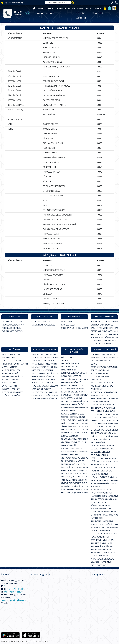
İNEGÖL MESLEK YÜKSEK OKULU (43, 389)
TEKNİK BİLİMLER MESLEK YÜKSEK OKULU (45, 361)
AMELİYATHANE (97, 389)
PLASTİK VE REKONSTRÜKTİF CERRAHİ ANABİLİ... (104, 524)
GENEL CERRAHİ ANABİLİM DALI (102, 449)
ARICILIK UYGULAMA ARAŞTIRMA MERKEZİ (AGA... (75, 430)
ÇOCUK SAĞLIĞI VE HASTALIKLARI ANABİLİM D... (104, 414)
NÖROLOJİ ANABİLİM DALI (100, 506)
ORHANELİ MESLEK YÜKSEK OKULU (44, 377)
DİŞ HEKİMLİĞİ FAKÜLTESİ (11, 355)
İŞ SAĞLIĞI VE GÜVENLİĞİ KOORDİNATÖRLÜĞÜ (75, 395)
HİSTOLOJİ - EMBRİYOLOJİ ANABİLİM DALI (104, 477)
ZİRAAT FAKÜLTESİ (9, 383)
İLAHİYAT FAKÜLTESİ (9, 386)
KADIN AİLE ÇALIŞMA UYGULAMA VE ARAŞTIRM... (75, 433)
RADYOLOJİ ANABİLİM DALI (101, 531)
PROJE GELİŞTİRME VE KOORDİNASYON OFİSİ (75, 379)
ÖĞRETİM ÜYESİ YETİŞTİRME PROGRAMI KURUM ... (75, 467)
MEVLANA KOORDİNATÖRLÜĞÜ (73, 414)
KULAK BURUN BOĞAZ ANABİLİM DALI (104, 496)
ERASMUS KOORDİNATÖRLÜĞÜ (73, 405)
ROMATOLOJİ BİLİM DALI (100, 537)
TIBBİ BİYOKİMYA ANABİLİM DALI (103, 408)
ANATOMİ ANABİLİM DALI (100, 395)
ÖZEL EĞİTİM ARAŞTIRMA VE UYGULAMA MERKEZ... (75, 489)
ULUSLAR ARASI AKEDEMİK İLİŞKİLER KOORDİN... (75, 401)
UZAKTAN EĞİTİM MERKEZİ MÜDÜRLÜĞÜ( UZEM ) (75, 483)
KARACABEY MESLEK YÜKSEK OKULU (45, 367)
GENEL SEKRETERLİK (69, 370)
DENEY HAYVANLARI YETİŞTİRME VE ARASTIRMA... (104, 421)
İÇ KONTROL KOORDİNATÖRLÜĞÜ (73, 392)
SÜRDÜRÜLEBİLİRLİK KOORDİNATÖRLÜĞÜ (75, 408)
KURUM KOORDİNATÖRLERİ (71, 376)
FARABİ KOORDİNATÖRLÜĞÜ (72, 411)
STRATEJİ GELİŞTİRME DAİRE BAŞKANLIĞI (104, 331)
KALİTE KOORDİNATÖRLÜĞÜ (71, 398)
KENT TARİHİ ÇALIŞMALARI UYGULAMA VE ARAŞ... (75, 493)
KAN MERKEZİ (96, 487)
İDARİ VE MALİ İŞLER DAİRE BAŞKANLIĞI (104, 322)
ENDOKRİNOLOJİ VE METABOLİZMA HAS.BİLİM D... (104, 427)
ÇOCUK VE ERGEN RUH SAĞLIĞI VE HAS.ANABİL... (104, 417)
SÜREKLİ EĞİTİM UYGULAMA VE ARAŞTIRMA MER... (75, 420)
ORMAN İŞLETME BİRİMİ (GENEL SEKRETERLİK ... (75, 486)
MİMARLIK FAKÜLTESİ (10, 367)
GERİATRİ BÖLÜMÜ (98, 443)
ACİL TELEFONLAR (68, 357)
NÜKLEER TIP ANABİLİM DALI (101, 509)
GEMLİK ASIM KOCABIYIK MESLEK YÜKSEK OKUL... (45, 386)
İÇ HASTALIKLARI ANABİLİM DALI (103, 559)
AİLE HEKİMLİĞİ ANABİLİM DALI (102, 386)
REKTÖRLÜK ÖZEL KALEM (71, 364)
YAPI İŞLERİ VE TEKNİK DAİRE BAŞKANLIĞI (104, 334)
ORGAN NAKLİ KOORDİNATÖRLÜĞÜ (104, 512)
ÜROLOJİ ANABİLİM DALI (100, 556)
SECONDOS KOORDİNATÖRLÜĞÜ (73, 417)
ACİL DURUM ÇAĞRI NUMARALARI (103, 355)
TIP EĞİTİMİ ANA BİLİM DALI (101, 465)
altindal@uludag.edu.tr (13, 592)
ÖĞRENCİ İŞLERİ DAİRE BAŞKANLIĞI (104, 341)
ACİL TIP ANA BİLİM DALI (100, 370)
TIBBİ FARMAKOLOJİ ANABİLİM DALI (104, 433)
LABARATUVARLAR (98, 380)
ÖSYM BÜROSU (67, 322)
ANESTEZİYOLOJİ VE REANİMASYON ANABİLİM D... (104, 392)
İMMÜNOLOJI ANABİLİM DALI (101, 562)
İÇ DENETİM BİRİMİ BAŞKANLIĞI (73, 389)
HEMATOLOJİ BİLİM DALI (100, 474)
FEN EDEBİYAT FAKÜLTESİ (11, 361)
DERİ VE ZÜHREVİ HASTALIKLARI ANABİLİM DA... (104, 424)
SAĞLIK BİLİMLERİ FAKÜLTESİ (12, 377)
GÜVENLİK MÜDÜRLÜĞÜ (70, 455)
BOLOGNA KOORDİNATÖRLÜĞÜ (73, 386)
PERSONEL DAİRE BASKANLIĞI (102, 344)
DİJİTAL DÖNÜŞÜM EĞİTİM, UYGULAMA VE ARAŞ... (75, 477)
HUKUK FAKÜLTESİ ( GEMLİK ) (12, 389)
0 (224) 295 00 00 (15, 589)
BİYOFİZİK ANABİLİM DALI (100, 402)
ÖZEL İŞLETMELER (68, 325)
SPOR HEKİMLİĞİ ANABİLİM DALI (103, 540)
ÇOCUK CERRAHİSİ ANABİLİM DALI (103, 411)
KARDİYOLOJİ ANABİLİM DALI (101, 493)
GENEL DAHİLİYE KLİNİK (99, 455)
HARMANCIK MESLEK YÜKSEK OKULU (45, 395)
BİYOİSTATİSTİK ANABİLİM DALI (102, 405)
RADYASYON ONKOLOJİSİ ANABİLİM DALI (104, 528)
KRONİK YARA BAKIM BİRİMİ (101, 490)
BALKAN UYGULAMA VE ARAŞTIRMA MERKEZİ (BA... (75, 471)
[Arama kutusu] (58, 3)
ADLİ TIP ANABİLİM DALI (100, 373)
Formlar (58, 9)
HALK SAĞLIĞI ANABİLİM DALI (102, 471)
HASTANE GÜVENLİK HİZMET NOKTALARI (104, 358)
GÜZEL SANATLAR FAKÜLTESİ (13, 392)
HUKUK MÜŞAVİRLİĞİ (69, 445)
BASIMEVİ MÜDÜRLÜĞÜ (70, 436)
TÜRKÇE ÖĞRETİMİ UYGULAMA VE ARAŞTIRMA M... (75, 427)
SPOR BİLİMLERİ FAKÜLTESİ (12, 373)
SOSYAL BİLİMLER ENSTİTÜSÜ (13, 325)
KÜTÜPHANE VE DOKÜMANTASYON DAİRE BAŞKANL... (104, 338)
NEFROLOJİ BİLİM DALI (99, 502)
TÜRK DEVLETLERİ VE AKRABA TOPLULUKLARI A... (75, 480)
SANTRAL (65, 361)
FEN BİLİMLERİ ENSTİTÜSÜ (11, 328)
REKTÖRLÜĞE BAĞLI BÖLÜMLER (73, 464)
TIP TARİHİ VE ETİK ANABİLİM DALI (104, 553)
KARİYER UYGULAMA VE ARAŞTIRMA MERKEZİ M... (75, 423)
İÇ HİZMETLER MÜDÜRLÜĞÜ (71, 449)
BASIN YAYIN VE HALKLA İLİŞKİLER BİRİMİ (75, 373)
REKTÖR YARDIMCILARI (70, 367)
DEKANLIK (95, 364)
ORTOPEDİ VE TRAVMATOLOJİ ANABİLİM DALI (104, 515)
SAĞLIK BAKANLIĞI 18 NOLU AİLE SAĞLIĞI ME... (75, 328)
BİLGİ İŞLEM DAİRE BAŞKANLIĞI (102, 325)
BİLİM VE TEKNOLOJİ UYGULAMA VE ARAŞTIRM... (75, 474)
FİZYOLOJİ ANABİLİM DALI (100, 439)
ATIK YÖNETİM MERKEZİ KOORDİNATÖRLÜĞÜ (75, 452)
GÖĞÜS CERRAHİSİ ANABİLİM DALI (103, 458)
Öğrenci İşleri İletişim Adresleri (80, 13)
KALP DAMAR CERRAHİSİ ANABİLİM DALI (104, 484)
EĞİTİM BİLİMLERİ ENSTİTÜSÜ (12, 331)
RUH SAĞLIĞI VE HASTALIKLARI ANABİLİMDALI (104, 534)
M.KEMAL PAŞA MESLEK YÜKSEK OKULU (45, 373)
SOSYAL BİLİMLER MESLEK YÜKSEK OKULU (45, 364)
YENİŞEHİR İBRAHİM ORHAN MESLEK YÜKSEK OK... (45, 392)
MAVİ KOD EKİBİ (97, 518)
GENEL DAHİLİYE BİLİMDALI (101, 452)
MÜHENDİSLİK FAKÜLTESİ (11, 370)
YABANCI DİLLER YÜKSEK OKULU (43, 325)
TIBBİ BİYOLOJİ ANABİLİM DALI (102, 543)
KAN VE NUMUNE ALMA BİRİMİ (102, 383)
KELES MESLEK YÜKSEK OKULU (43, 370)
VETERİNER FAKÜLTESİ (10, 380)
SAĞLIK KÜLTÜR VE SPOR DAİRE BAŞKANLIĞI (104, 328)
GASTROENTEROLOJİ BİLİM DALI (103, 446)
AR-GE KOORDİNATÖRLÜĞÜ (71, 383)
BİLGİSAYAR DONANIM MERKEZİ (73, 461)
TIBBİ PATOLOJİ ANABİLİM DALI (102, 521)
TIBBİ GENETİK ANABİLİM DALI (102, 546)
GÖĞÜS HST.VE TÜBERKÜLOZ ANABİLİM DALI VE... (104, 462)
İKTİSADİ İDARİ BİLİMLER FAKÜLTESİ (15, 364)
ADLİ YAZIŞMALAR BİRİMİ (100, 377)
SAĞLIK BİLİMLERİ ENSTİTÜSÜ (12, 322)
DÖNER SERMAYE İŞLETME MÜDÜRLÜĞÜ (104, 367)
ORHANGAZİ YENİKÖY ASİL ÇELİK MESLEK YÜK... (45, 380)
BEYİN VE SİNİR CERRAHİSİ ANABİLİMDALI (104, 399)
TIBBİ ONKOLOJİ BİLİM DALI (101, 550)
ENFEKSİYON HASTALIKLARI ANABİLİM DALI (104, 430)
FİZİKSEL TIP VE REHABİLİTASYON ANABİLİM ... (104, 436)
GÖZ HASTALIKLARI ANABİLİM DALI (104, 468)
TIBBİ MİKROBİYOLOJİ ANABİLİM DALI (104, 499)
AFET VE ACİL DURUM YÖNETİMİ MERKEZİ (75, 458)
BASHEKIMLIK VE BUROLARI (101, 361)
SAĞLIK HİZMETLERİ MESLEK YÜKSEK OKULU (45, 358)
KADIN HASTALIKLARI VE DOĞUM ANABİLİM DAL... (104, 480)
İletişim (68, 9)
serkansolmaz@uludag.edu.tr (14, 600)
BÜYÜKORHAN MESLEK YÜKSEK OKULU (45, 399)
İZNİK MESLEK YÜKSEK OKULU (42, 383)
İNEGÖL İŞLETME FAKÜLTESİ (12, 395)
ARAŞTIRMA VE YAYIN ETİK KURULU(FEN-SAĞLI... (75, 442)
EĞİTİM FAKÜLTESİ (8, 358)
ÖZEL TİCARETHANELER (100, 565)
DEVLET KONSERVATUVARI (41, 322)
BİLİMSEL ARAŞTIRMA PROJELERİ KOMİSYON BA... (75, 439)
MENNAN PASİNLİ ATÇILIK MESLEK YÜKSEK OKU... (45, 355)
